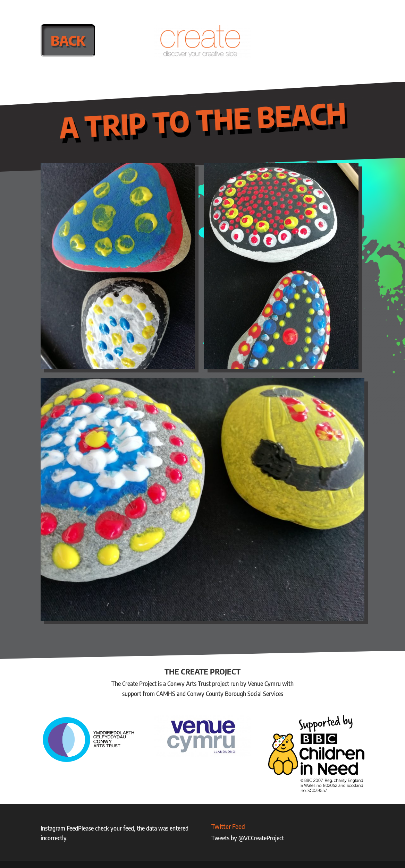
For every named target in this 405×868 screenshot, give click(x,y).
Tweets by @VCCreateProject (248, 838)
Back (68, 40)
